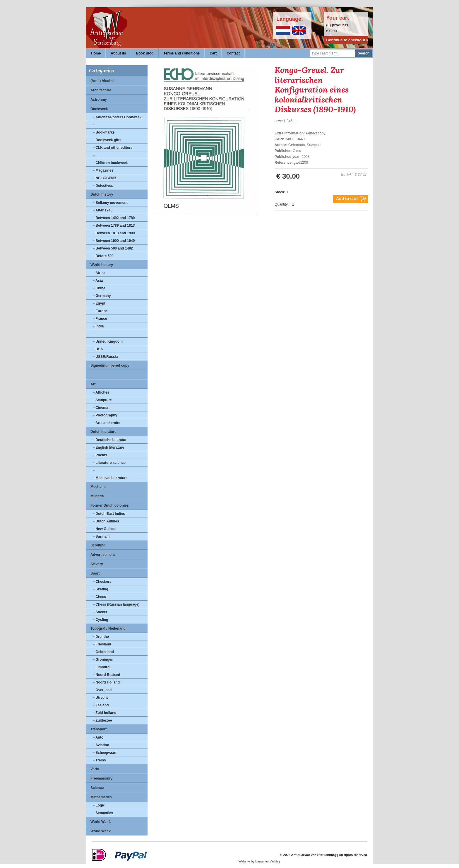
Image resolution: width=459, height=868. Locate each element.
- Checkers (102, 582)
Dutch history (102, 194)
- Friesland (102, 644)
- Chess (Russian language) (116, 604)
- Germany (102, 296)
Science (97, 788)
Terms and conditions (181, 53)
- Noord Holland (107, 682)
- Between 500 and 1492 (113, 248)
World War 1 (101, 822)
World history (102, 265)
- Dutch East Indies (109, 514)
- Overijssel (103, 690)
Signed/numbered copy (110, 365)
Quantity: (282, 204)
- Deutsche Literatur (110, 440)
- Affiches (101, 392)
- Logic (99, 805)
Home (96, 53)
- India (99, 326)
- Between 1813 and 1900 (114, 233)
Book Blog (145, 53)
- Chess (100, 597)
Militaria (97, 496)
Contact (233, 53)
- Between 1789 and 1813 (114, 225)
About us (118, 53)
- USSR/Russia (106, 357)
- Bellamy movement (111, 203)
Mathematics (101, 797)
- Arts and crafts (107, 423)
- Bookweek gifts (107, 140)
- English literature (109, 447)
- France (100, 319)
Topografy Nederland (108, 628)
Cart (213, 53)
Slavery (97, 564)
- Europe (101, 311)
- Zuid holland (105, 713)
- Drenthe (101, 637)
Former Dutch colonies (110, 505)
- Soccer (100, 612)
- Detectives (103, 186)
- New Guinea (105, 529)
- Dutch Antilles (106, 521)
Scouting (98, 545)
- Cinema (101, 408)
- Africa (99, 273)
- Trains (100, 760)
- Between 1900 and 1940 (114, 241)
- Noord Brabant (107, 675)
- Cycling (101, 620)
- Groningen (103, 659)
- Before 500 (103, 256)
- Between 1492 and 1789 (114, 218)
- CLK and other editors (113, 148)
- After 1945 (103, 210)
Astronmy (99, 100)
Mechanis (99, 487)
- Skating (101, 589)
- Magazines (103, 170)
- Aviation (101, 745)
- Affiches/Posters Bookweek (117, 117)
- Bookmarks (104, 132)
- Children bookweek (111, 163)
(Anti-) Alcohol (102, 81)
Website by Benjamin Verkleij (259, 861)
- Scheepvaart (105, 753)
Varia (95, 769)
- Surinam (101, 536)
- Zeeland (101, 705)
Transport (99, 729)
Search (364, 53)
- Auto (98, 737)
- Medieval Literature (111, 478)
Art (93, 384)
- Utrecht (101, 698)
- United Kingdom (108, 341)
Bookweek (99, 109)
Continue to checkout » (347, 40)
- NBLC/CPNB (105, 178)
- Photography (105, 415)
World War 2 (101, 831)
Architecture (101, 90)
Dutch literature (103, 432)
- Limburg (101, 667)
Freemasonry (101, 778)
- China (99, 288)
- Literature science (109, 463)
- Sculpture (103, 400)
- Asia (98, 281)
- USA (98, 349)
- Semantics (103, 813)
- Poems (100, 455)
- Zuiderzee (103, 720)
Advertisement (103, 555)
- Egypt (99, 303)
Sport (95, 573)
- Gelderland (104, 652)
